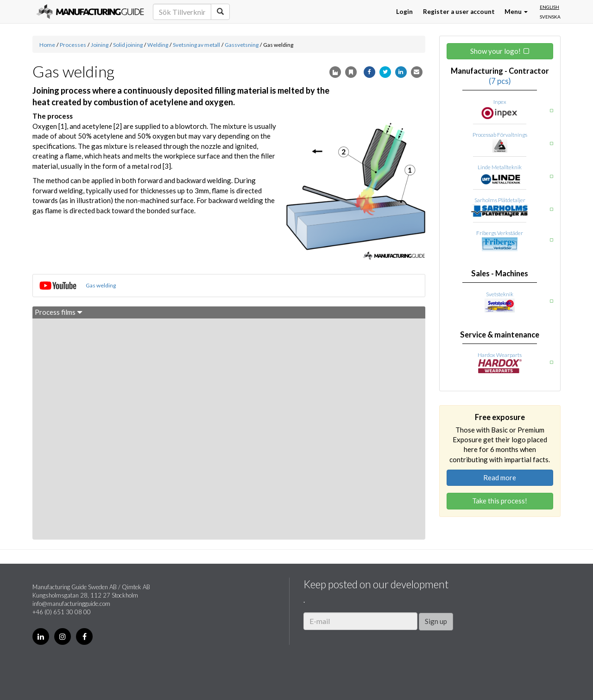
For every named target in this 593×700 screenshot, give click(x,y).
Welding (158, 45)
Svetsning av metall (196, 45)
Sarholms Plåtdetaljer (500, 200)
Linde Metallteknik (500, 167)
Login (404, 12)
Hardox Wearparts (500, 355)
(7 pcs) (500, 81)
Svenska (550, 17)
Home (47, 45)
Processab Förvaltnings (500, 135)
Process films (59, 312)
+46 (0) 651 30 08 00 (62, 612)
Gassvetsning (242, 45)
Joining (100, 45)
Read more (500, 477)
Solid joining (128, 45)
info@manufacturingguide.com (71, 604)
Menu (516, 12)
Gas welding (101, 285)
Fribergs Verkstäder (500, 233)
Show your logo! (495, 51)
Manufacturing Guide (90, 12)
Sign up (436, 621)
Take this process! (500, 501)
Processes (73, 45)
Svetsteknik (500, 294)
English (549, 7)
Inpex (500, 102)
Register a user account (459, 12)
